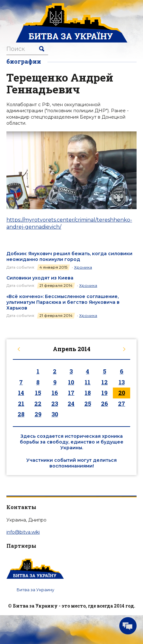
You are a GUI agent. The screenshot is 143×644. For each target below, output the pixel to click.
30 (55, 414)
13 (122, 382)
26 (105, 404)
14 (21, 393)
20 (122, 393)
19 (104, 393)
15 (38, 393)
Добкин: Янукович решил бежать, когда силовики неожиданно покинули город (69, 256)
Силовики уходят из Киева (40, 278)
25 (88, 404)
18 (88, 393)
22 (38, 404)
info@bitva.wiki (23, 532)
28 (21, 414)
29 (38, 414)
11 (88, 382)
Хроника (83, 267)
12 (105, 382)
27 (122, 404)
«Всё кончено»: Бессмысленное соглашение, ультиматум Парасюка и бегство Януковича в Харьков (63, 302)
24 (71, 404)
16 (55, 393)
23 (55, 404)
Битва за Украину (35, 590)
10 (71, 382)
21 (21, 404)
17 (71, 393)
